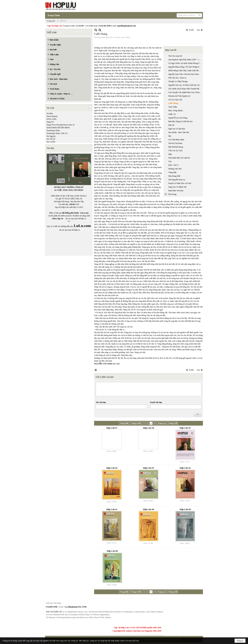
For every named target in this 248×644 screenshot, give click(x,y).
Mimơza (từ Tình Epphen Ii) (179, 96)
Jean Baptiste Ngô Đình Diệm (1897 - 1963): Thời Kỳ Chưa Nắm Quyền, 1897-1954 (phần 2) (185, 60)
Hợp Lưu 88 (112, 551)
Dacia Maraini (52, 116)
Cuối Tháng (173, 103)
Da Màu (50, 113)
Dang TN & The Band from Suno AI (61, 125)
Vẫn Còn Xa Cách (175, 151)
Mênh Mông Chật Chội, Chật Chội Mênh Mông (185, 71)
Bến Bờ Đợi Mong (176, 147)
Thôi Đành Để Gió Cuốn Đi (179, 158)
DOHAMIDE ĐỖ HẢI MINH (58, 128)
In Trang (96, 370)
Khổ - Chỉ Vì (173, 165)
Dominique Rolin (53, 130)
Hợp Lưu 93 (149, 468)
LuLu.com (84, 213)
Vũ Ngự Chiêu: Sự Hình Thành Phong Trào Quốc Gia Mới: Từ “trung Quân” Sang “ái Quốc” (185, 63)
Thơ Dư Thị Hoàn (175, 143)
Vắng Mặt (172, 172)
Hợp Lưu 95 (185, 428)
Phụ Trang (172, 194)
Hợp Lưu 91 (112, 509)
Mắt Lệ (171, 125)
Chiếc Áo (172, 114)
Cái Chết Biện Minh (176, 140)
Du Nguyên (51, 136)
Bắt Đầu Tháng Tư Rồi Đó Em (180, 121)
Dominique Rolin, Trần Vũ (57, 133)
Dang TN (50, 122)
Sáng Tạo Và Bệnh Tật (177, 187)
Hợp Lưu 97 (112, 428)
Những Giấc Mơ (175, 169)
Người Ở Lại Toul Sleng (178, 118)
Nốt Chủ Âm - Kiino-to (177, 78)
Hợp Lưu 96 (149, 428)
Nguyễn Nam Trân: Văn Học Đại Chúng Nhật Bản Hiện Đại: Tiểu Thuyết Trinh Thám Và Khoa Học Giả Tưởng (185, 74)
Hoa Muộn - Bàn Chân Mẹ (179, 132)
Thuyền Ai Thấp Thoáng (178, 81)
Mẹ (170, 136)
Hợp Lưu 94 (112, 468)
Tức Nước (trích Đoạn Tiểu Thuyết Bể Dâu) (185, 89)
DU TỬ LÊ (51, 139)
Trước (191, 30)
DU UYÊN (51, 142)
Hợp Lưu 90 (149, 509)
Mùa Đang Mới (174, 176)
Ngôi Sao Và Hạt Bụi (177, 129)
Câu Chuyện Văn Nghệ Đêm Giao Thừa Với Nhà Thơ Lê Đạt (185, 92)
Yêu (170, 161)
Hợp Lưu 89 (171, 50)
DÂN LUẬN (52, 119)
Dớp (170, 154)
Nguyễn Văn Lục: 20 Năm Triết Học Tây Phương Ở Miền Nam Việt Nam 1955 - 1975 (185, 85)
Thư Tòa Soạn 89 (175, 56)
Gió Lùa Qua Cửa (175, 100)
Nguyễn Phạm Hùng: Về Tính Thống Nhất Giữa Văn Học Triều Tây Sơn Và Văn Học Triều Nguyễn (185, 67)
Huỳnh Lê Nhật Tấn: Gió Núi (180, 183)
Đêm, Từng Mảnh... (176, 111)
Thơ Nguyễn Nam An (177, 180)
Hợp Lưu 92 (185, 468)
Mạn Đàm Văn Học (176, 191)
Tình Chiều (173, 107)
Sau (198, 30)
